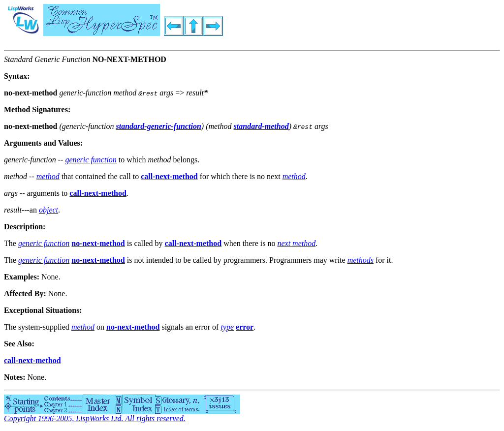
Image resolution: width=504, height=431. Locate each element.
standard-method (261, 126)
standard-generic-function (159, 126)
